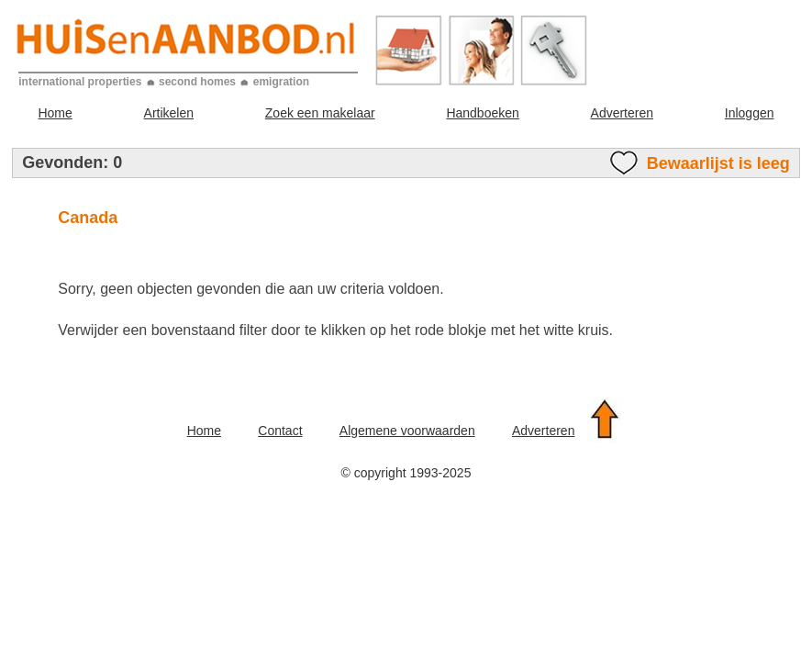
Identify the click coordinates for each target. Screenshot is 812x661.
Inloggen (750, 113)
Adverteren (622, 113)
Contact (280, 431)
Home (55, 113)
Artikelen (169, 113)
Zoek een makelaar (320, 113)
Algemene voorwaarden (407, 431)
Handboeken (482, 113)
